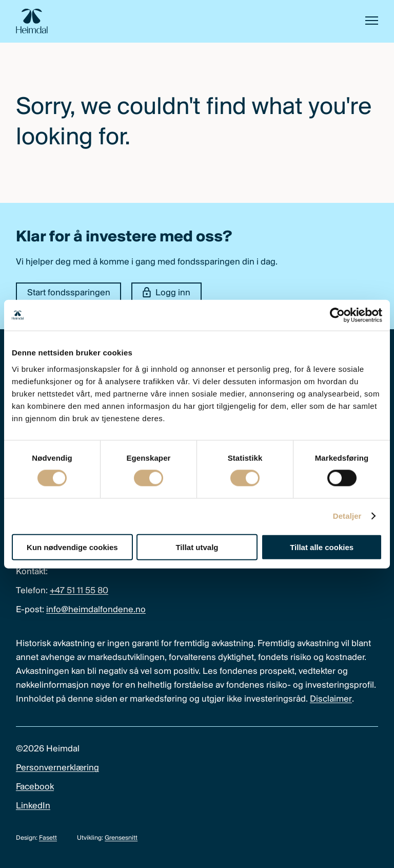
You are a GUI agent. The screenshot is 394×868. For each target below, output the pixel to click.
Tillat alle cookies (322, 547)
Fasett (48, 838)
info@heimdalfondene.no (96, 610)
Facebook (35, 787)
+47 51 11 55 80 (79, 591)
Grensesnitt (121, 838)
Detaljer (347, 516)
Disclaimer (331, 699)
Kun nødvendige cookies (72, 547)
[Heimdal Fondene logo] (32, 21)
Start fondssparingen (69, 293)
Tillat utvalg (197, 547)
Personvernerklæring (57, 768)
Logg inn (167, 293)
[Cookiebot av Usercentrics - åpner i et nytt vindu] (337, 315)
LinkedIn (33, 806)
